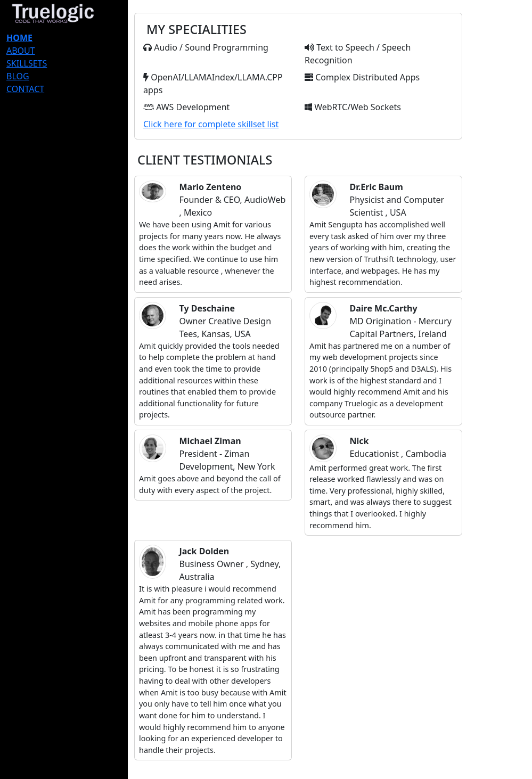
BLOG (18, 76)
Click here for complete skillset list (211, 124)
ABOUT (21, 51)
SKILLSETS (27, 63)
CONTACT (25, 89)
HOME (19, 38)
